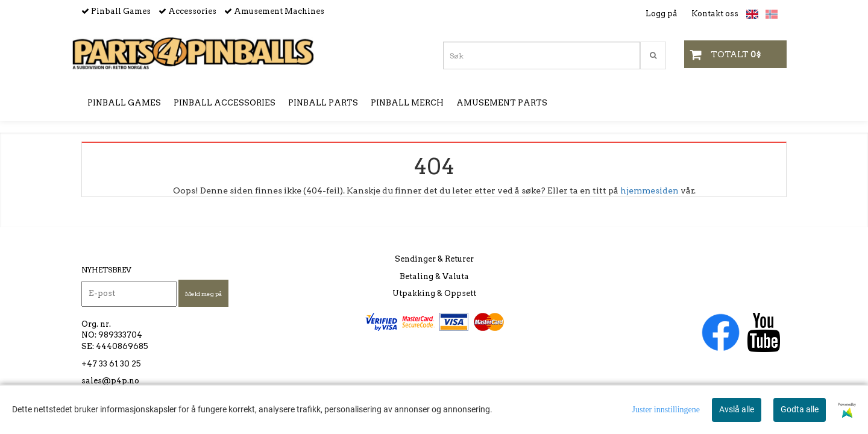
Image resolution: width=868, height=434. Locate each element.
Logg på (662, 14)
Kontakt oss (715, 14)
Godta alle (800, 409)
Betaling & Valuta (434, 276)
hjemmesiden (649, 190)
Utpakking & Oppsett (434, 293)
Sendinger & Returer (434, 259)
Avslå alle (737, 409)
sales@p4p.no (110, 381)
